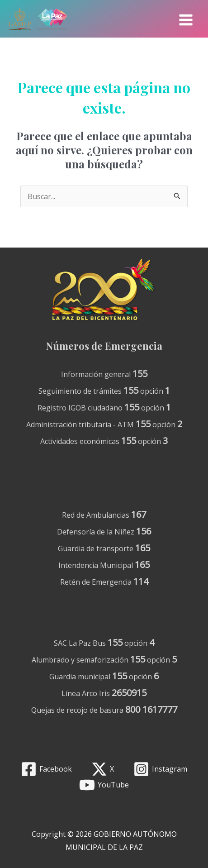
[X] (103, 769)
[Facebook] (47, 769)
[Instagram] (160, 769)
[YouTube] (104, 785)
